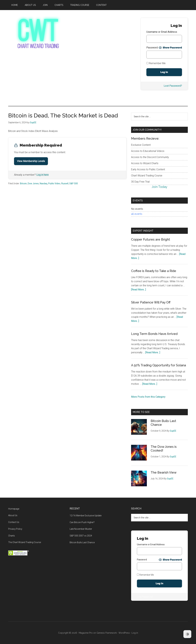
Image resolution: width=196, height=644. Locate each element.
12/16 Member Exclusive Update (86, 516)
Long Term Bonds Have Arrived (154, 334)
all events (137, 214)
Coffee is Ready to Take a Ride (154, 271)
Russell (65, 183)
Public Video (54, 183)
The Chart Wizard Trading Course (25, 542)
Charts (12, 536)
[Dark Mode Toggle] (187, 634)
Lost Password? (173, 86)
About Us (13, 515)
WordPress (124, 633)
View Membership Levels (31, 161)
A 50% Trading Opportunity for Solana (159, 365)
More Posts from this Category (148, 397)
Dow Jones (33, 183)
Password (152, 48)
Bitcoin (23, 183)
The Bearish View (164, 472)
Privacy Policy (15, 529)
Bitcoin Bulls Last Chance (82, 542)
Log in (135, 633)
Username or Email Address (162, 32)
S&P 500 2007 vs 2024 (81, 536)
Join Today (159, 187)
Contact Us (14, 522)
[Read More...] (138, 290)
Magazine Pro (86, 633)
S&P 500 (74, 183)
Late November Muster (81, 529)
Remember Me (156, 63)
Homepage (14, 509)
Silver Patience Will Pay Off (151, 302)
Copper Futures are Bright (151, 239)
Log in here (43, 175)
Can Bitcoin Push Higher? (82, 522)
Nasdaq (43, 183)
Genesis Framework (107, 633)
